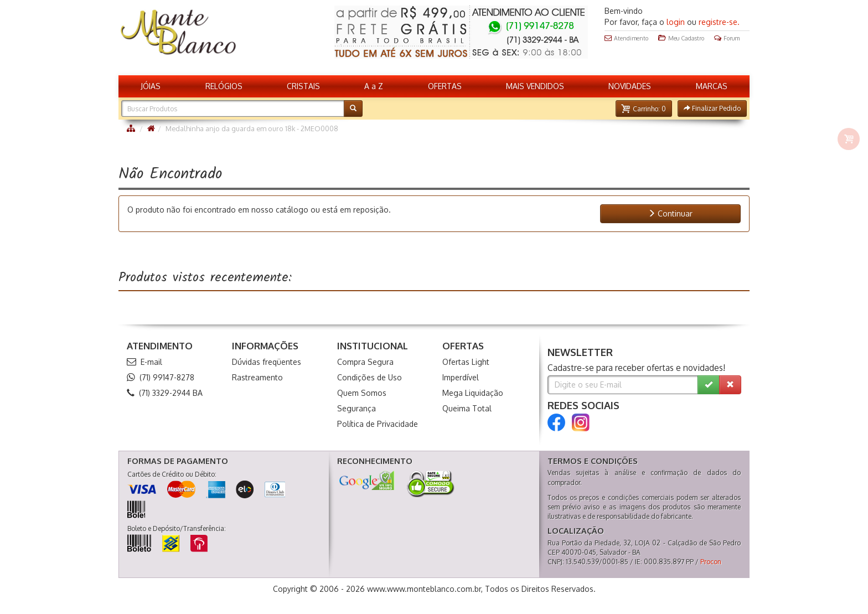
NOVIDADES (630, 86)
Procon (711, 562)
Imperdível (461, 377)
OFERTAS (445, 86)
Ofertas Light (466, 362)
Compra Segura (365, 362)
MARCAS (712, 86)
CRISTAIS (303, 86)
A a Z (374, 86)
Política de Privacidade (378, 424)
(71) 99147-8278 (161, 377)
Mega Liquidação (473, 393)
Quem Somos (362, 393)
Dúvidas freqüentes (267, 362)
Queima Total (467, 408)
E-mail (144, 362)
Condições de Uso (370, 377)
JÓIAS (151, 86)
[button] (644, 109)
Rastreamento (257, 377)
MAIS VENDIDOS (535, 86)
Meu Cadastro (681, 38)
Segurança (356, 408)
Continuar (670, 213)
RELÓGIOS (224, 86)
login (676, 22)
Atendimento (626, 38)
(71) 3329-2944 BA (165, 393)
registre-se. (719, 22)
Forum (727, 38)
